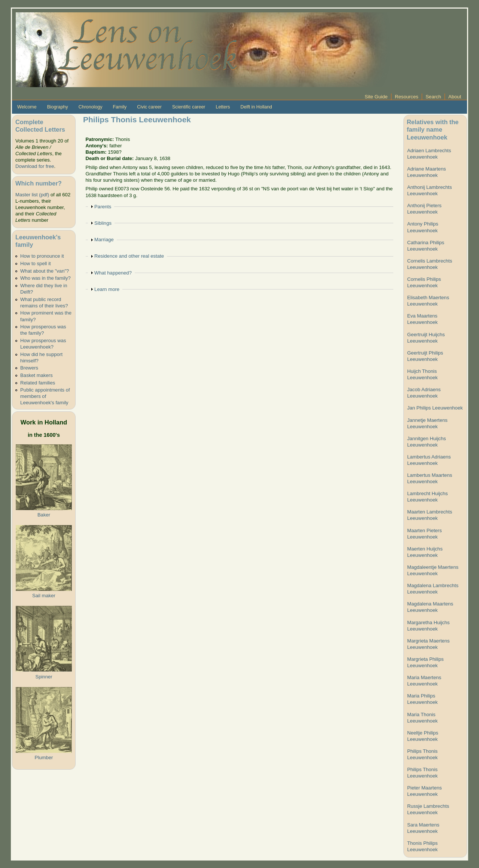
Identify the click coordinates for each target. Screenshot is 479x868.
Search (433, 97)
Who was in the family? (45, 278)
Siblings (103, 223)
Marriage (104, 240)
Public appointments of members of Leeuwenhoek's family (45, 396)
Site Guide (376, 97)
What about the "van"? (45, 271)
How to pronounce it (42, 256)
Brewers (29, 368)
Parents (103, 207)
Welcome (27, 107)
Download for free (35, 166)
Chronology (91, 107)
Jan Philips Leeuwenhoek (435, 408)
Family (120, 107)
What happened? (113, 273)
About (455, 97)
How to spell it (36, 263)
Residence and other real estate (129, 256)
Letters (223, 107)
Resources (407, 97)
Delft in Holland (256, 107)
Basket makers (36, 375)
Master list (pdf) (32, 195)
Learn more (107, 289)
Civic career (149, 107)
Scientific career (189, 107)
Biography (58, 107)
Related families (38, 383)
